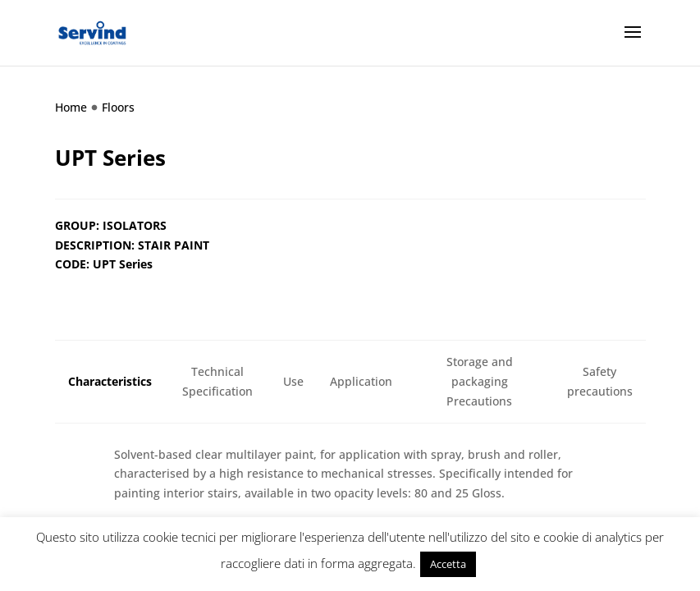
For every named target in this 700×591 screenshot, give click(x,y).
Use (293, 381)
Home (71, 107)
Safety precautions (600, 381)
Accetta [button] (448, 564)
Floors (118, 107)
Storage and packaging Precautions (480, 381)
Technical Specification (217, 381)
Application (361, 381)
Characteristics (110, 381)
